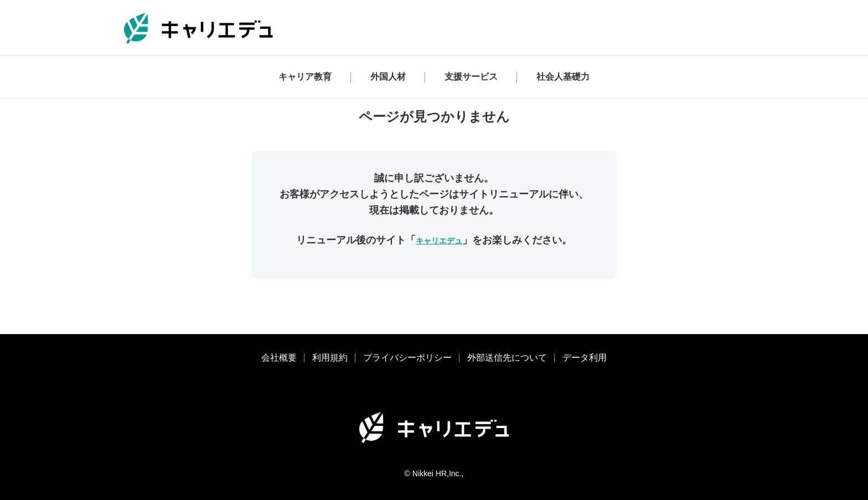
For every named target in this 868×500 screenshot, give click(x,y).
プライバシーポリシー (407, 358)
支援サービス (471, 77)
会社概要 (279, 358)
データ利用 (585, 358)
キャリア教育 (305, 77)
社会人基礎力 (563, 77)
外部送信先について (507, 358)
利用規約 (330, 358)
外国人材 (388, 77)
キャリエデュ (439, 241)
